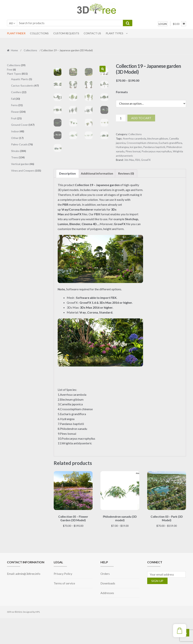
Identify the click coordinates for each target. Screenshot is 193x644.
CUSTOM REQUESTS (66, 33)
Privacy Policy (63, 599)
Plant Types (114, 33)
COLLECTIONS (39, 33)
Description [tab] (67, 200)
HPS (38, 638)
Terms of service (64, 609)
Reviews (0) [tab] (126, 200)
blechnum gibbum (158, 138)
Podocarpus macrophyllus (157, 151)
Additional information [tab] (97, 200)
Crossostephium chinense (142, 143)
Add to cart (141, 118)
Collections (30, 50)
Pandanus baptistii (154, 147)
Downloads (108, 609)
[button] (103, 69)
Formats (122, 92)
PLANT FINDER (16, 33)
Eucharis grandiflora (170, 143)
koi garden (136, 147)
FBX (137, 160)
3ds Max (129, 160)
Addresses (107, 618)
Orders (105, 599)
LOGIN (163, 24)
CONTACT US (92, 33)
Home (14, 50)
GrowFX (146, 160)
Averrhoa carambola (134, 138)
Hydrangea (122, 147)
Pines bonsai (133, 151)
